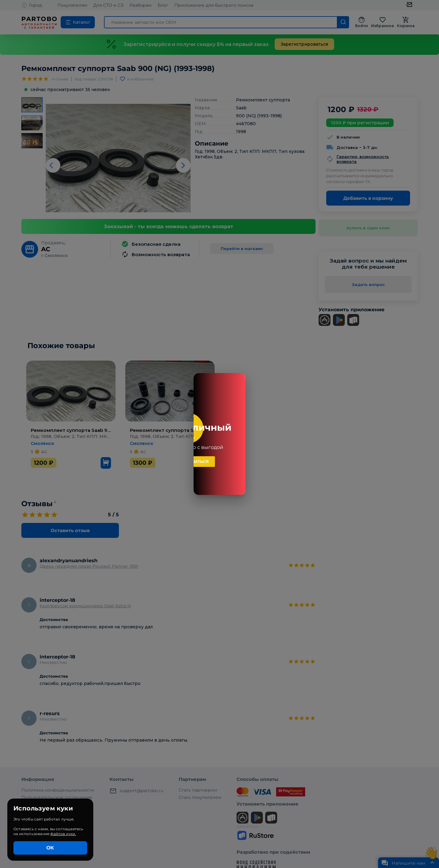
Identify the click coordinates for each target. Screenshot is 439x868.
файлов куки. (63, 834)
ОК (50, 848)
